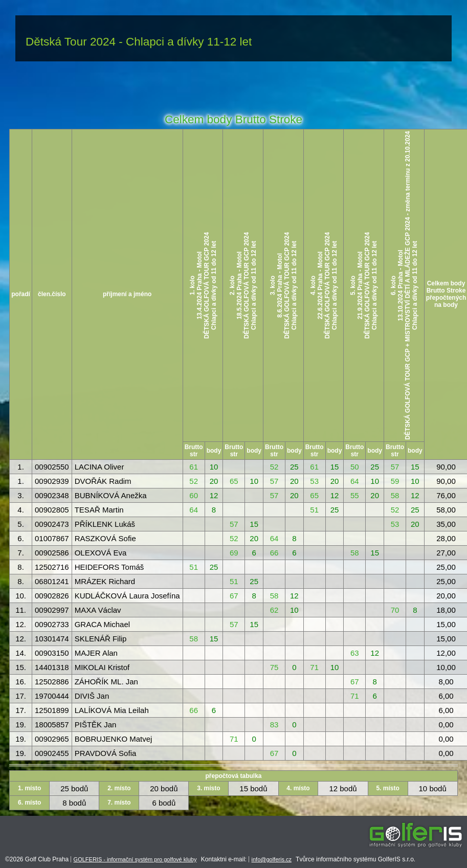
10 (214, 467)
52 (274, 467)
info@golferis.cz (272, 859)
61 (194, 467)
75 (274, 667)
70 (395, 610)
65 (234, 481)
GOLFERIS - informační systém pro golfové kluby (135, 859)
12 (214, 495)
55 (355, 495)
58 (395, 495)
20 (214, 481)
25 (294, 467)
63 (355, 653)
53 (314, 481)
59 (395, 481)
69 (234, 553)
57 (395, 467)
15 (335, 467)
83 (274, 725)
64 (355, 481)
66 (274, 553)
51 (314, 510)
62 (274, 610)
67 (234, 596)
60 (194, 495)
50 (355, 467)
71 (314, 667)
